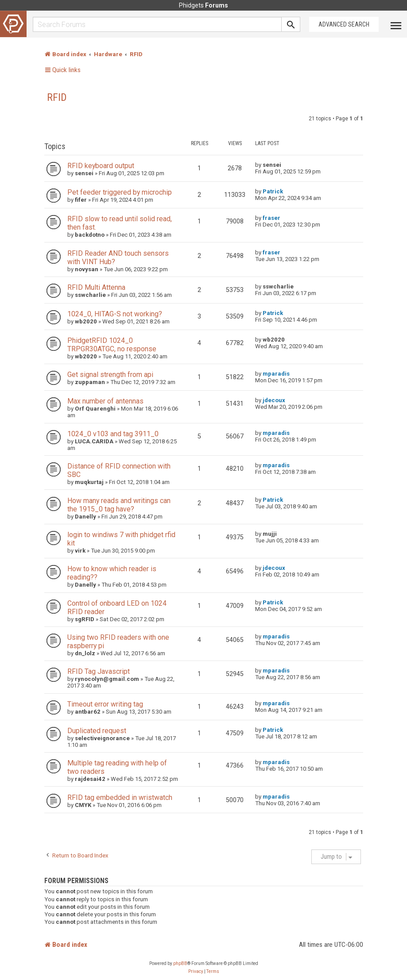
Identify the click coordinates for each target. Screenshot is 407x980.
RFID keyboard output (101, 166)
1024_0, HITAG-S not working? (115, 314)
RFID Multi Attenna (96, 287)
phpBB (180, 963)
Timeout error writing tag (105, 704)
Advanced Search (344, 24)
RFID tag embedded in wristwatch (120, 797)
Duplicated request (97, 731)
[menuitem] (196, 972)
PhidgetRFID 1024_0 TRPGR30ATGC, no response (112, 345)
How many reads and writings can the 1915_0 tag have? (119, 505)
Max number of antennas (105, 401)
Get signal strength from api (110, 375)
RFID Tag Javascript (99, 671)
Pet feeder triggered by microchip (120, 192)
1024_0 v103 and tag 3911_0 (113, 434)
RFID (57, 97)
